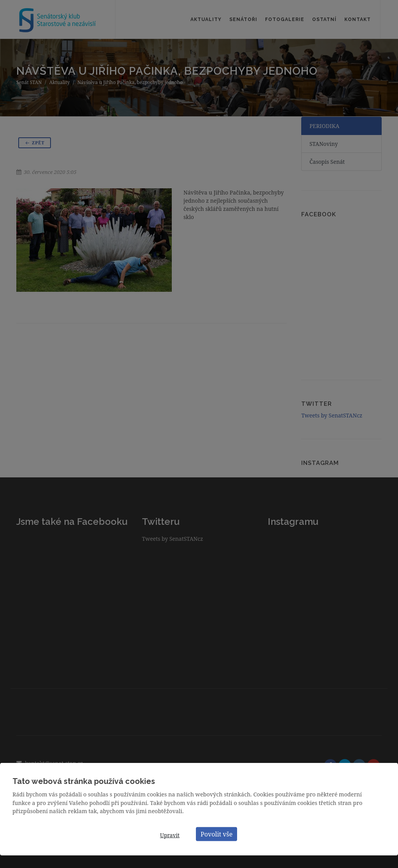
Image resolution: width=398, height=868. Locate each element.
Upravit (170, 835)
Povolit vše (216, 834)
